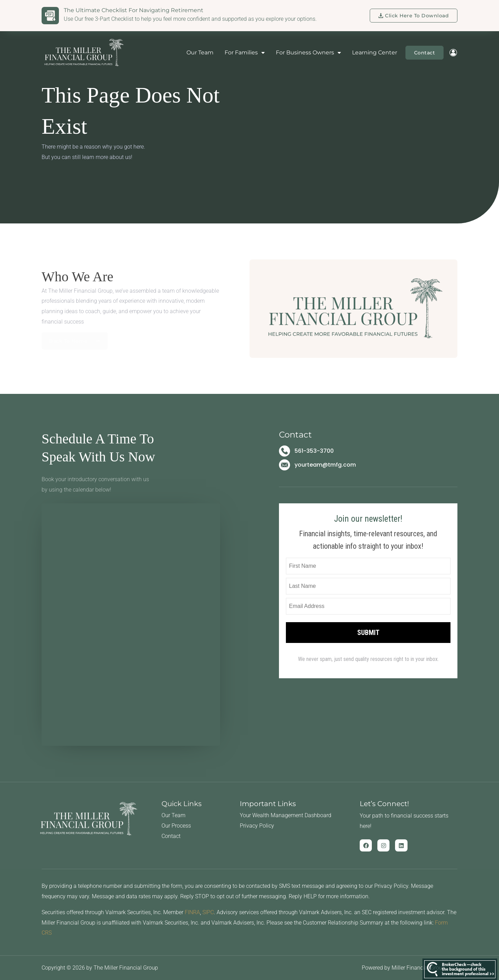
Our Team (200, 52)
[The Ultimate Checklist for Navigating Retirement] (50, 16)
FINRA (192, 912)
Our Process (176, 826)
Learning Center (375, 52)
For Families (245, 53)
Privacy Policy (257, 826)
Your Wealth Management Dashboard (286, 815)
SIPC (208, 912)
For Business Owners (308, 53)
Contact (171, 836)
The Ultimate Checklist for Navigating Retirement (134, 10)
